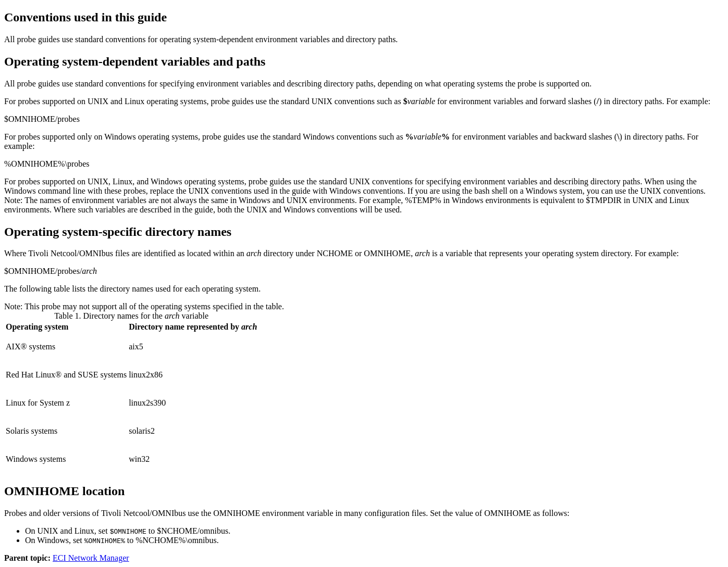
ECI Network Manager (91, 558)
